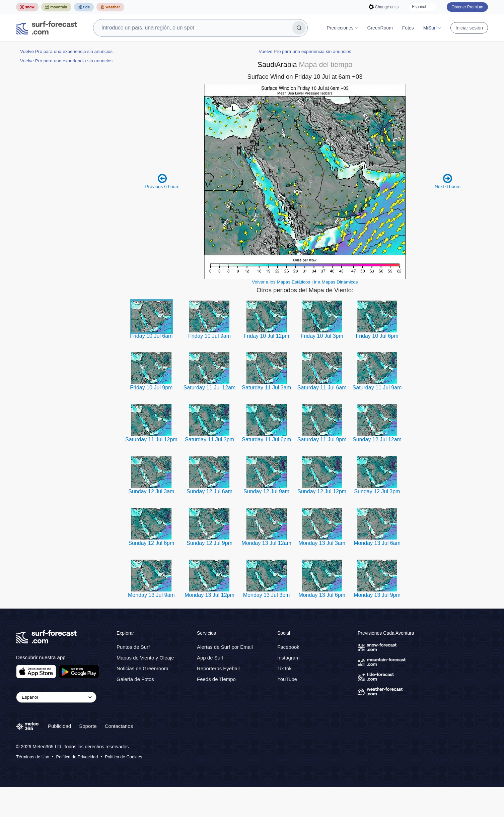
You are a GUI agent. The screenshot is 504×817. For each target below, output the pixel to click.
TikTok (284, 699)
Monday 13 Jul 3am (322, 573)
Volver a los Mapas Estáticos (281, 312)
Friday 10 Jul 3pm (322, 366)
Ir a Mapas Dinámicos (336, 312)
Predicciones (342, 28)
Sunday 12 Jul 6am (209, 522)
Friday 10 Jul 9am (209, 366)
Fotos (408, 28)
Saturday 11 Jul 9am (377, 418)
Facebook (288, 677)
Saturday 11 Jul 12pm (151, 470)
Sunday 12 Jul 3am (151, 522)
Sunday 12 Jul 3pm (377, 522)
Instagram (289, 688)
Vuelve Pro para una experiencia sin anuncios (66, 51)
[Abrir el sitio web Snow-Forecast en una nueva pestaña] (27, 7)
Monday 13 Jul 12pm (209, 625)
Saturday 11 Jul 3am (266, 418)
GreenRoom (380, 28)
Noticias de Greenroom (142, 699)
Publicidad (59, 756)
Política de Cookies (123, 787)
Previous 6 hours (162, 211)
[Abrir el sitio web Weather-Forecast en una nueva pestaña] (110, 7)
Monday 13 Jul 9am (151, 625)
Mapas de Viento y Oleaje (145, 688)
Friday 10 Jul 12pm (267, 366)
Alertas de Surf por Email (225, 677)
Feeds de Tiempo (216, 709)
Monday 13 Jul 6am (377, 573)
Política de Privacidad (77, 787)
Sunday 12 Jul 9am (266, 522)
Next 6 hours (448, 211)
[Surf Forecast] (47, 28)
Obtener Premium (467, 7)
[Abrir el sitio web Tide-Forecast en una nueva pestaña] (84, 7)
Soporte (88, 756)
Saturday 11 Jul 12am (210, 418)
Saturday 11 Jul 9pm (322, 470)
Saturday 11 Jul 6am (322, 418)
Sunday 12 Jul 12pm (322, 522)
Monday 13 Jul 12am (266, 573)
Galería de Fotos (135, 709)
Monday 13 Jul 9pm (377, 625)
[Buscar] (299, 28)
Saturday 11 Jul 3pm (209, 470)
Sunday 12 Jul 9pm (209, 573)
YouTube (287, 709)
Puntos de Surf (133, 677)
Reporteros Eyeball (218, 699)
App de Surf (210, 688)
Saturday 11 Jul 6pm (266, 470)
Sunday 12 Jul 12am (377, 470)
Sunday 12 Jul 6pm (151, 573)
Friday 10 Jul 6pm (377, 366)
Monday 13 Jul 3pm (267, 625)
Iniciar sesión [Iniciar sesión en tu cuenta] (469, 28)
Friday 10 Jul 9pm (151, 418)
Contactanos (119, 756)
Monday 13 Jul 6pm (322, 625)
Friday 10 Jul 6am (151, 366)
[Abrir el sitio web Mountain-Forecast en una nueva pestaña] (56, 7)
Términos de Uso (33, 787)
